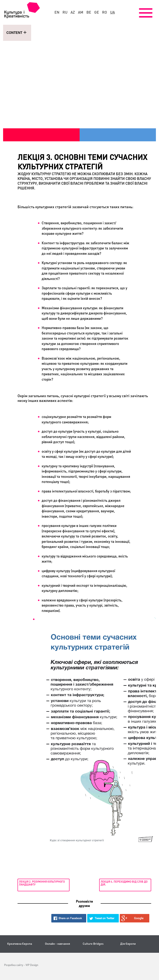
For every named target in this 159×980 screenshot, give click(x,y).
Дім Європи (128, 944)
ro (105, 12)
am (81, 12)
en (57, 12)
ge (97, 12)
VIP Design (32, 965)
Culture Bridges (93, 944)
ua (112, 12)
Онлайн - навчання (57, 944)
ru (65, 12)
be (89, 12)
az (73, 12)
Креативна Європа (20, 944)
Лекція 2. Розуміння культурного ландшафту (42, 883)
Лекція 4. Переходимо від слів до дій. (124, 883)
